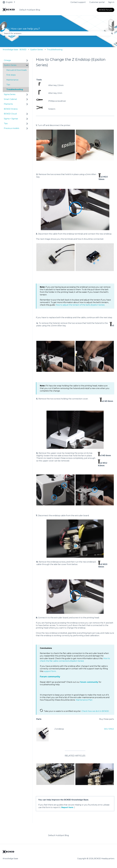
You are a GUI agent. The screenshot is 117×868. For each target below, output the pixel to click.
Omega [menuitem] (7, 60)
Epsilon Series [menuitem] (10, 65)
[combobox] (56, 33)
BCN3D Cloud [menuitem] (10, 114)
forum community (89, 682)
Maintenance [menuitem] (12, 80)
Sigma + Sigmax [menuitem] (11, 119)
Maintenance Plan (84, 700)
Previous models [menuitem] (11, 128)
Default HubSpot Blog (30, 10)
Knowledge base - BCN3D (15, 50)
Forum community (50, 677)
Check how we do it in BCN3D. (95, 711)
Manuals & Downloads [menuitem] (17, 70)
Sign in (111, 2)
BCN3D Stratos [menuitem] (11, 109)
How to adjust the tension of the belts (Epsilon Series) (80, 305)
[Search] (112, 33)
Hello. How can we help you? (21, 29)
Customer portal (97, 2)
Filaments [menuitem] (8, 104)
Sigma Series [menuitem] (10, 94)
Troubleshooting (55, 50)
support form (50, 671)
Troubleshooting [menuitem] (15, 89)
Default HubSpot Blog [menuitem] (58, 835)
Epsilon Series (37, 50)
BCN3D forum (105, 10)
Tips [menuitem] (8, 85)
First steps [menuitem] (11, 75)
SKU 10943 (109, 729)
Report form (67, 807)
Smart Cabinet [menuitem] (10, 99)
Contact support (78, 2)
